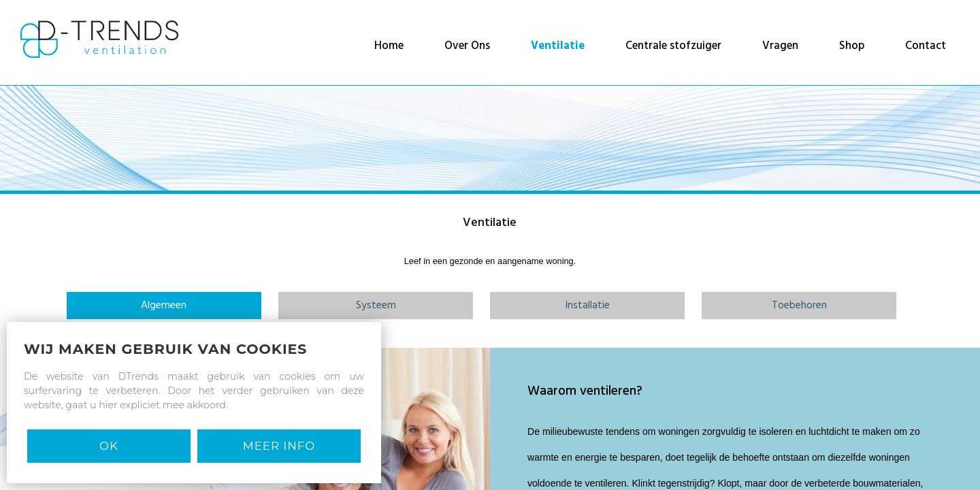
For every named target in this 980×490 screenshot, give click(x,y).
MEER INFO (279, 446)
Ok (109, 446)
